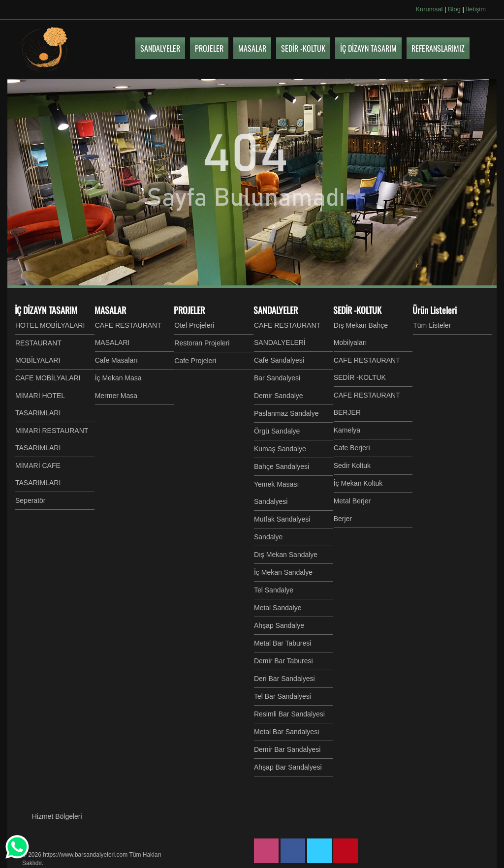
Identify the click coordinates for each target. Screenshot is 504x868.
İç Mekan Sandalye (283, 572)
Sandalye (268, 537)
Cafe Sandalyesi (279, 360)
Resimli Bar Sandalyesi (289, 714)
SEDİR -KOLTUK (357, 310)
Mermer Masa (116, 396)
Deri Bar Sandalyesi (284, 679)
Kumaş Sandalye (280, 449)
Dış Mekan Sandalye (286, 555)
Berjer (343, 519)
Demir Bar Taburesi (283, 661)
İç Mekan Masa (118, 378)
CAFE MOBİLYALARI (48, 378)
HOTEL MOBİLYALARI (50, 325)
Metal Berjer (352, 501)
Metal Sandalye (278, 608)
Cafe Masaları (116, 360)
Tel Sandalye (274, 590)
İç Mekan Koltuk (358, 483)
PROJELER (189, 310)
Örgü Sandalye (277, 431)
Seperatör (30, 500)
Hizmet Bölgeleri (57, 816)
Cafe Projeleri (195, 361)
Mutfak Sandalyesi (282, 519)
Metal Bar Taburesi (283, 643)
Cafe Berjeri (352, 448)
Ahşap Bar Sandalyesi (288, 767)
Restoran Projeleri (202, 343)
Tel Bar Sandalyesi (283, 696)
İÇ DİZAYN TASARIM (46, 310)
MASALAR (110, 310)
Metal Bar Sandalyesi (286, 732)
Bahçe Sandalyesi (282, 466)
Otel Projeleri (194, 325)
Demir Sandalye (279, 396)
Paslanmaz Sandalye (286, 413)
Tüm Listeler (432, 325)
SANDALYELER (276, 310)
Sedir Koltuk (352, 465)
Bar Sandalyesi (277, 378)
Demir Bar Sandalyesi (287, 749)
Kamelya (347, 430)
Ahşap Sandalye (279, 625)
